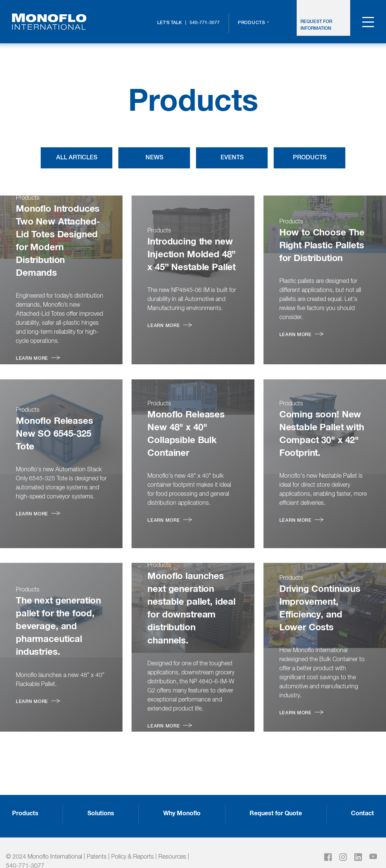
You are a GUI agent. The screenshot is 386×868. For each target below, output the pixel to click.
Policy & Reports (132, 839)
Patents (97, 839)
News (154, 158)
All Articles (77, 158)
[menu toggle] (368, 24)
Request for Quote (276, 796)
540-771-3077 (205, 23)
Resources (172, 839)
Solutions (101, 796)
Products (252, 23)
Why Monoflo (182, 796)
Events (232, 158)
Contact (362, 796)
